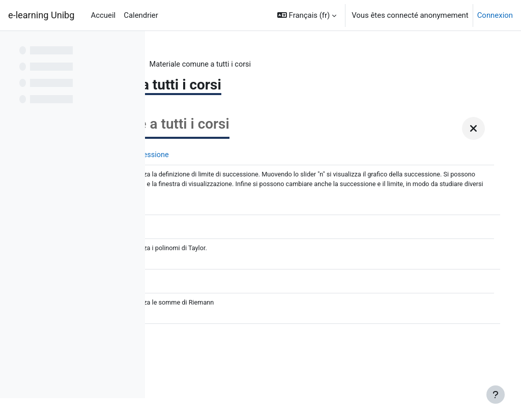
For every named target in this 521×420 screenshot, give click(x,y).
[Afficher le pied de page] (496, 395)
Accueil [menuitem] (104, 15)
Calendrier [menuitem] (141, 15)
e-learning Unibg (41, 15)
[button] (307, 15)
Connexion (495, 15)
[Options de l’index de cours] (132, 46)
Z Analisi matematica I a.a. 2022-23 (224, 65)
